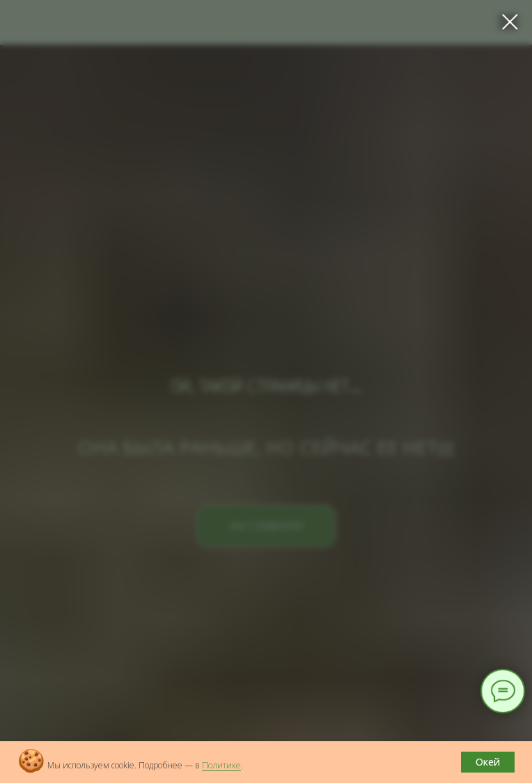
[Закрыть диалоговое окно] (510, 22)
